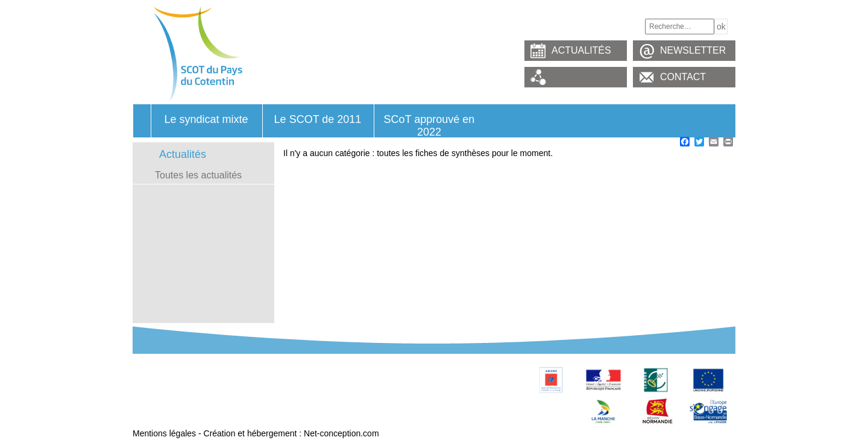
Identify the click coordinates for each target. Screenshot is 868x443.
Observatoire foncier (353, 383)
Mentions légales (164, 433)
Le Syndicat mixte (169, 369)
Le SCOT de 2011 (318, 119)
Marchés (152, 409)
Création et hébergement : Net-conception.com (291, 433)
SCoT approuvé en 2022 (429, 125)
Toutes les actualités (198, 175)
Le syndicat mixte (206, 119)
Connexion (335, 409)
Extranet (151, 423)
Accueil (142, 121)
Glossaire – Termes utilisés (186, 396)
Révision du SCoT (170, 383)
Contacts (332, 396)
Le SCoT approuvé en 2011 (367, 369)
